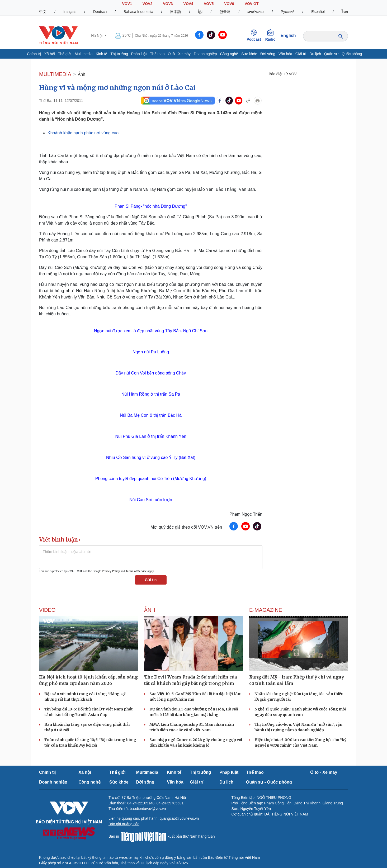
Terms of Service (136, 571)
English (288, 35)
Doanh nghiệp (205, 54)
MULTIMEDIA (55, 74)
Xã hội (50, 54)
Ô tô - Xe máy (179, 54)
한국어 (225, 12)
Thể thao (157, 54)
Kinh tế (102, 54)
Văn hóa (285, 54)
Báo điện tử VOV (283, 74)
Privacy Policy (111, 571)
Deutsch (100, 12)
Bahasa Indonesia (138, 12)
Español (318, 12)
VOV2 (147, 4)
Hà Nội (97, 36)
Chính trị (34, 54)
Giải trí (301, 54)
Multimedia (84, 54)
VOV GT (252, 4)
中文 (43, 12)
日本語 (176, 12)
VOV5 (209, 4)
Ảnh (82, 74)
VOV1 (127, 4)
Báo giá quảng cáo (124, 824)
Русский (287, 12)
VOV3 (168, 4)
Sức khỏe (249, 54)
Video (47, 610)
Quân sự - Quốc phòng (343, 54)
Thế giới (65, 54)
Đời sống (268, 54)
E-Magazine (266, 610)
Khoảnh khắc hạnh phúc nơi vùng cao (83, 133)
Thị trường (119, 54)
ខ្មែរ (200, 12)
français (70, 12)
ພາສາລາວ (256, 12)
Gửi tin (151, 580)
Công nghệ (229, 54)
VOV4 (188, 4)
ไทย (345, 12)
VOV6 (229, 4)
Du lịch (315, 54)
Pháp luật (139, 54)
